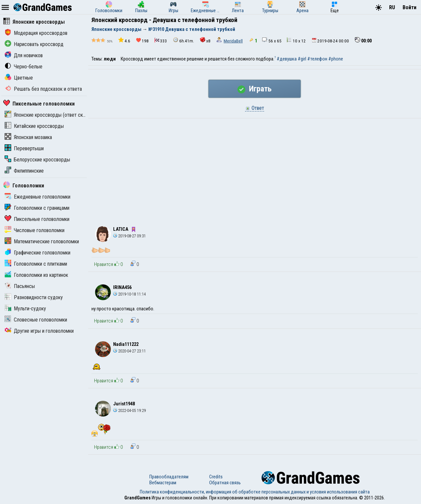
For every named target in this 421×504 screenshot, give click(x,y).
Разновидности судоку (34, 297)
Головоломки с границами (37, 208)
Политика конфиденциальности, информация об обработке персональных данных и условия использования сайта (255, 492)
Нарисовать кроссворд (34, 44)
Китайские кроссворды (34, 126)
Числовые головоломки (35, 230)
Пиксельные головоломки (39, 104)
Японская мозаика (28, 137)
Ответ (255, 108)
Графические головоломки (37, 253)
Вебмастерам (163, 483)
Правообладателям (169, 477)
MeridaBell (233, 41)
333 (161, 41)
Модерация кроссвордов (36, 33)
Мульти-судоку (25, 309)
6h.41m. (184, 40)
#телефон (317, 59)
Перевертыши (24, 148)
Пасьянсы (20, 286)
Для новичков (24, 55)
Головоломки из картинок (36, 275)
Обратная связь (225, 483)
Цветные (19, 78)
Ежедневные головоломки (37, 197)
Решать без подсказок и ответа (43, 89)
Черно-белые (24, 67)
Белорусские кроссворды (37, 160)
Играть (255, 89)
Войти (409, 7)
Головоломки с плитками (36, 264)
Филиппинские (24, 171)
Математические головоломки (42, 241)
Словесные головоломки (36, 320)
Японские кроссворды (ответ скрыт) (49, 115)
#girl (302, 59)
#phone (336, 59)
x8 (205, 40)
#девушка (287, 59)
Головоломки (24, 186)
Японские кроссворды (34, 22)
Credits (216, 477)
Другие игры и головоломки (39, 331)
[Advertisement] (255, 168)
